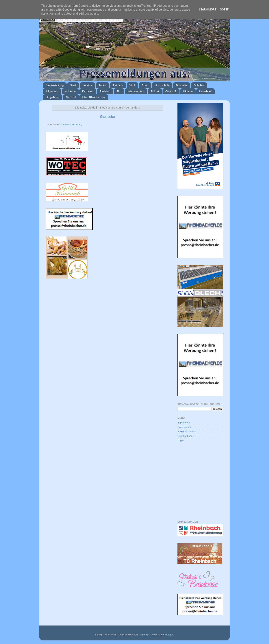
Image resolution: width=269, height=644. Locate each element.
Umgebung (53, 97)
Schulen (199, 85)
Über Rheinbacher (94, 97)
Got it (224, 10)
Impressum (184, 423)
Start (73, 85)
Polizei (155, 91)
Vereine (87, 85)
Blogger (169, 635)
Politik (102, 85)
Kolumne (70, 91)
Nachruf (71, 97)
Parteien (105, 91)
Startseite (107, 117)
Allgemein (52, 91)
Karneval (88, 91)
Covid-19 (171, 91)
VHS (132, 85)
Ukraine (188, 91)
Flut (119, 91)
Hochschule (162, 85)
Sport (145, 85)
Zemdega (144, 635)
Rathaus (118, 85)
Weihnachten (136, 91)
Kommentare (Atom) (71, 124)
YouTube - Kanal (187, 432)
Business (182, 85)
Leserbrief (205, 91)
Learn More (208, 10)
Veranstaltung (55, 85)
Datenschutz (184, 427)
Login (181, 440)
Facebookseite (186, 436)
